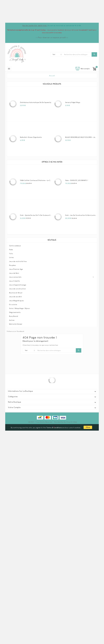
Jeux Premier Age (16, 269)
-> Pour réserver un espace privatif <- (52, 38)
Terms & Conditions (54, 428)
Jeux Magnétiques (16, 301)
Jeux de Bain (14, 273)
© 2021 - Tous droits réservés (40, 422)
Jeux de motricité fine (18, 261)
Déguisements (15, 312)
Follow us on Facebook (16, 331)
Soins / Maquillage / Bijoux (19, 308)
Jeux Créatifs (14, 281)
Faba (11, 249)
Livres (11, 257)
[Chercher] (77, 54)
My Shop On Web (70, 422)
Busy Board (14, 316)
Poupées (12, 265)
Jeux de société (15, 297)
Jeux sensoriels (15, 277)
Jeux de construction (18, 289)
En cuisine (13, 304)
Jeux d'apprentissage (18, 285)
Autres (12, 320)
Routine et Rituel (16, 293)
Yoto (11, 253)
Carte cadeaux (15, 246)
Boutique (52, 240)
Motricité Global (16, 324)
